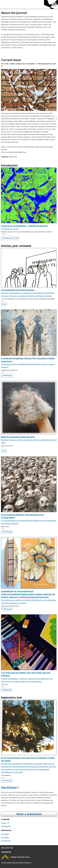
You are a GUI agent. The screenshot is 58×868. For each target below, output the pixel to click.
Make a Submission (29, 814)
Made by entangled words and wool (29, 440)
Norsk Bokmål (6, 826)
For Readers (5, 834)
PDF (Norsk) (8, 238)
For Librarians (6, 841)
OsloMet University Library (20, 857)
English (4, 823)
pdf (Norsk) (7, 690)
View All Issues (9, 787)
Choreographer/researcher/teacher (28, 293)
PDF (17, 238)
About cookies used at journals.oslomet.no (16, 862)
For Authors (5, 837)
